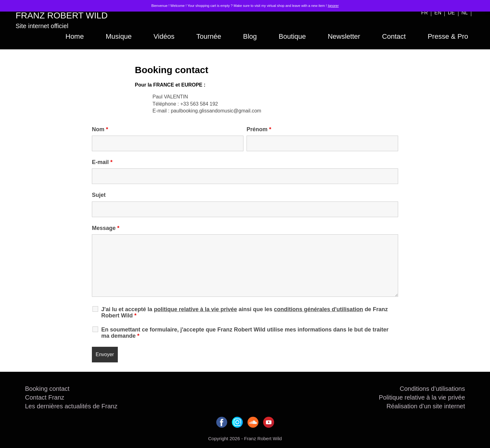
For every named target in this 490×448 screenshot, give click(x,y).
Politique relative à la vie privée (422, 397)
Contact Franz (45, 397)
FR (425, 13)
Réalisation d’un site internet (426, 406)
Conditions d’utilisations (432, 389)
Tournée (209, 36)
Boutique (292, 36)
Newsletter (344, 36)
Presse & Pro (448, 36)
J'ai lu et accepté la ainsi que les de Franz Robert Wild (245, 312)
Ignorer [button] (333, 6)
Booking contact (47, 389)
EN (438, 13)
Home (75, 36)
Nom (100, 129)
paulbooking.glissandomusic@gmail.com (216, 111)
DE (451, 13)
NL (465, 13)
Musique (119, 36)
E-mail (102, 162)
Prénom (259, 129)
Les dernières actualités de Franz (71, 406)
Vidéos (164, 36)
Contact (394, 36)
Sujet (99, 195)
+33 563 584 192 (199, 104)
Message (106, 228)
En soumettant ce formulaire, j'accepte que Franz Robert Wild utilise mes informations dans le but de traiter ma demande (245, 333)
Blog (250, 36)
